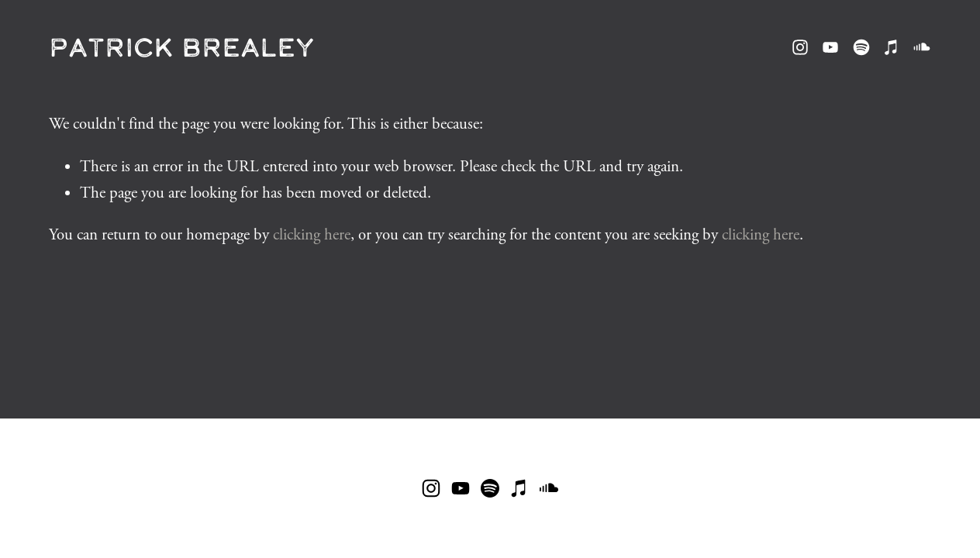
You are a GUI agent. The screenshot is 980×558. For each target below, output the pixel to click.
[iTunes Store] (892, 47)
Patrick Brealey (182, 47)
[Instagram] (800, 47)
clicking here (312, 235)
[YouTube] (830, 47)
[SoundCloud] (922, 47)
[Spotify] (861, 47)
